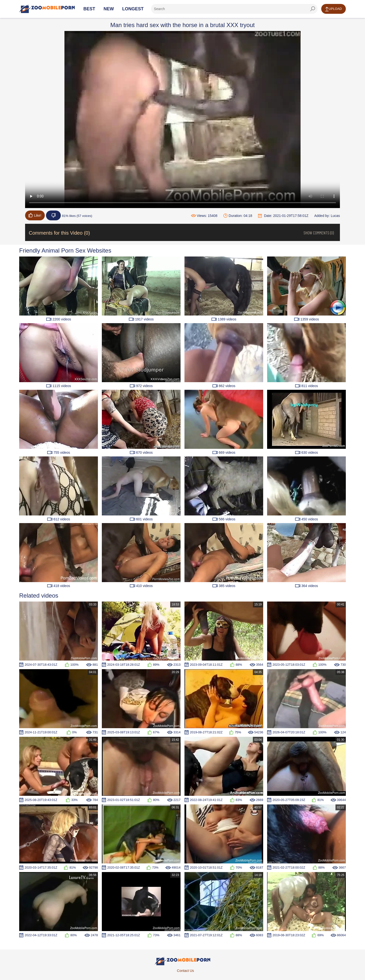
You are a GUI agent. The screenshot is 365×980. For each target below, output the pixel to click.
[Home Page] (47, 9)
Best (89, 9)
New (109, 9)
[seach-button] (313, 9)
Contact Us (185, 971)
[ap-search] (234, 9)
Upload (333, 9)
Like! (35, 215)
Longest (133, 9)
